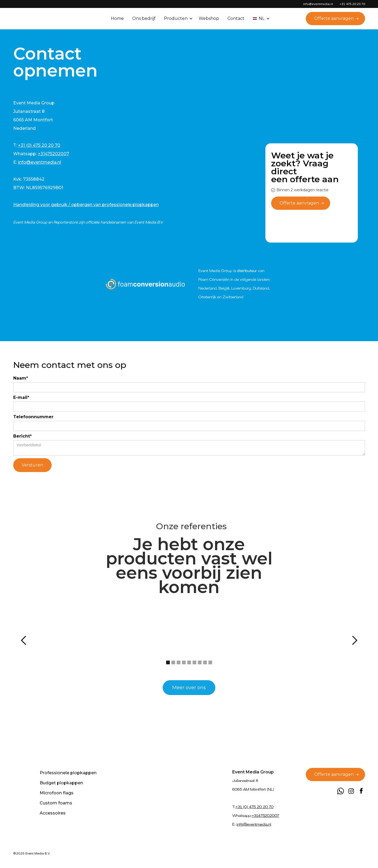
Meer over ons (189, 688)
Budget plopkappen (61, 783)
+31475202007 (53, 154)
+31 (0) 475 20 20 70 (39, 145)
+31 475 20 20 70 (352, 4)
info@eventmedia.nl (40, 162)
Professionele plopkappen (68, 773)
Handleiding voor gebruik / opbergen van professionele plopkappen (86, 205)
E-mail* (21, 397)
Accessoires (53, 813)
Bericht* (22, 436)
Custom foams (56, 803)
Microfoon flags (57, 793)
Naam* (21, 378)
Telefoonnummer (33, 417)
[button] (179, 19)
